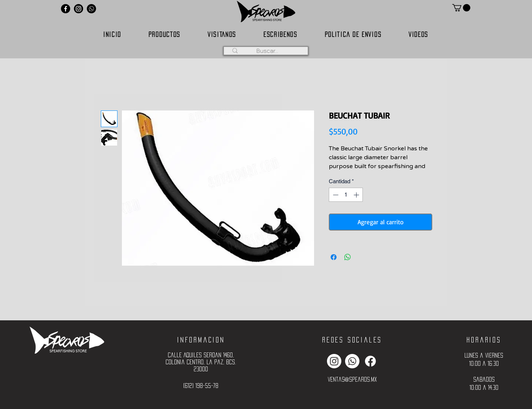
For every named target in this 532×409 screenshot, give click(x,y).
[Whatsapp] (91, 9)
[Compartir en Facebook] (334, 257)
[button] (461, 8)
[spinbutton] (346, 195)
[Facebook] (66, 9)
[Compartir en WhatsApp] (348, 257)
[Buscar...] (267, 51)
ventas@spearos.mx (352, 379)
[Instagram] (79, 9)
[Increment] (357, 195)
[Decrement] (335, 195)
